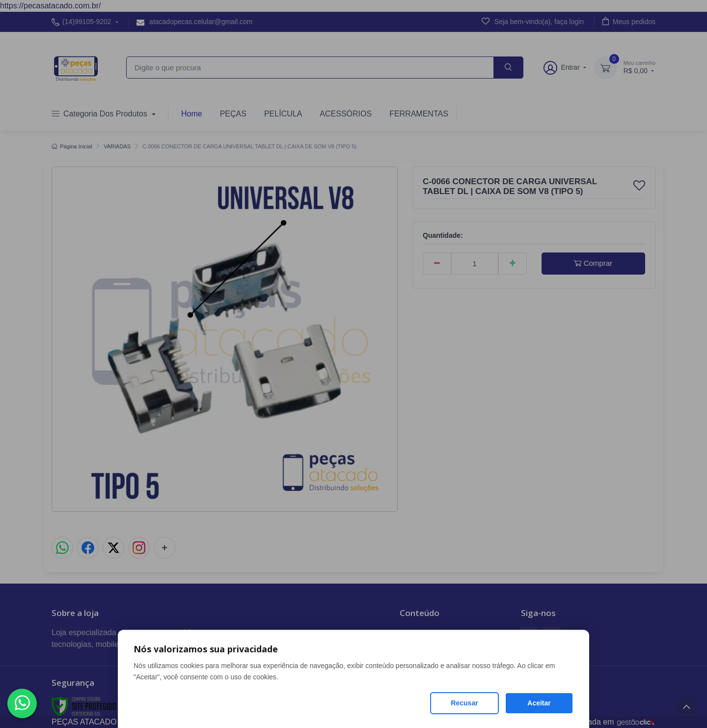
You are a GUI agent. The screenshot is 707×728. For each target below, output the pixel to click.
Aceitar (539, 703)
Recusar (464, 703)
